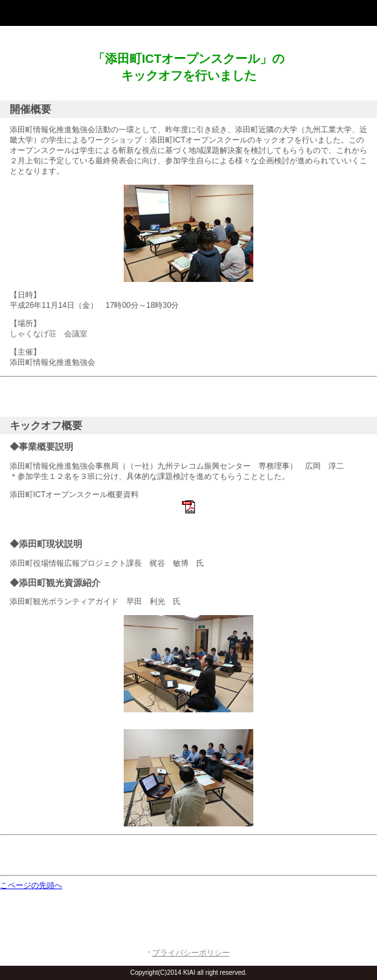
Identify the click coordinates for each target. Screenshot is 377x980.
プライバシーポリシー (191, 953)
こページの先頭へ (31, 885)
